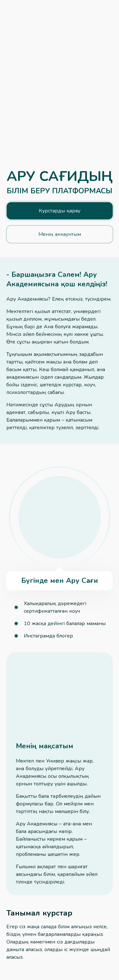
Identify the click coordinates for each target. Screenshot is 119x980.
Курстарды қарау (60, 211)
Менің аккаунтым (60, 234)
